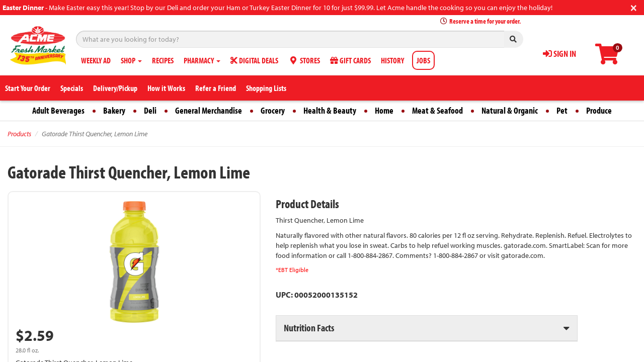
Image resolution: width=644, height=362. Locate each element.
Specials (72, 88)
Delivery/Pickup (115, 88)
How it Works (166, 88)
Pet (562, 110)
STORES (304, 60)
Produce (599, 110)
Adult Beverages (58, 110)
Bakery (114, 110)
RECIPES (163, 60)
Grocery (273, 110)
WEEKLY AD (96, 60)
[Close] (634, 7)
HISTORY (392, 60)
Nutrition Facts (309, 328)
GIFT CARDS (350, 60)
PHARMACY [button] (202, 60)
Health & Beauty (330, 110)
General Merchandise (209, 110)
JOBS (423, 60)
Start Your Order (28, 88)
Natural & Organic (510, 110)
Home (384, 110)
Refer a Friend (216, 88)
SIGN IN (559, 54)
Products (19, 134)
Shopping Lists (266, 88)
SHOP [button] (131, 60)
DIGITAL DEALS (254, 60)
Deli (150, 110)
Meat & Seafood (437, 110)
